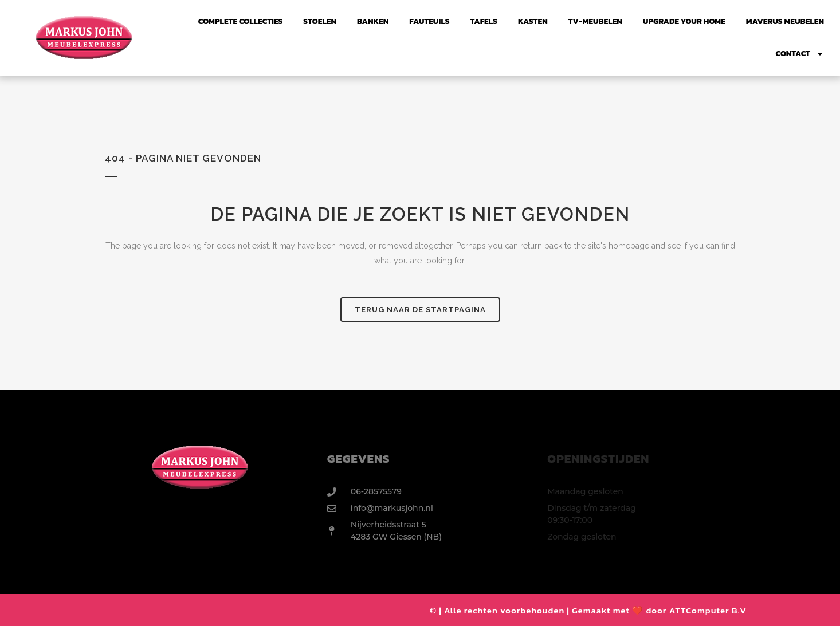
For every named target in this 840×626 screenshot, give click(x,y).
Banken (373, 21)
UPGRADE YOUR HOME (684, 21)
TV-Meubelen (595, 21)
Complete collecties (241, 21)
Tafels (484, 21)
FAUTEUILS (429, 21)
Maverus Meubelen (785, 21)
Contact (800, 54)
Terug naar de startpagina (420, 310)
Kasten (533, 21)
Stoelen (320, 21)
